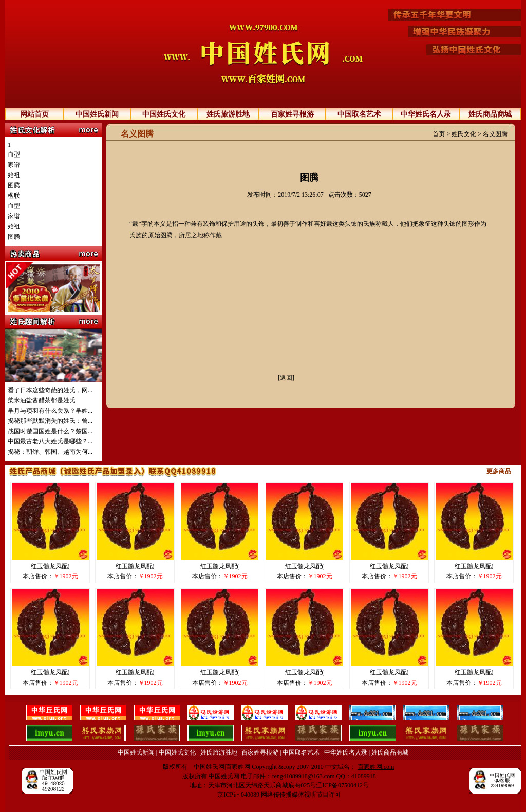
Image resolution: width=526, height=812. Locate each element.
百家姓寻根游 (292, 114)
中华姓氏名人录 (426, 114)
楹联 (14, 196)
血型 (14, 154)
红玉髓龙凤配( (50, 566)
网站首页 (34, 114)
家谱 (14, 165)
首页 (439, 134)
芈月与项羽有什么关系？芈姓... (50, 411)
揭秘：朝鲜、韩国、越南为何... (50, 452)
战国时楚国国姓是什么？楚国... (50, 431)
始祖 (14, 175)
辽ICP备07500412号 (342, 785)
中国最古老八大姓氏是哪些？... (50, 441)
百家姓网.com (376, 767)
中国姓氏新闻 (97, 114)
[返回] (286, 378)
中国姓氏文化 (164, 114)
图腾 (14, 185)
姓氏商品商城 (490, 114)
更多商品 (499, 471)
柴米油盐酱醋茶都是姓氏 (42, 400)
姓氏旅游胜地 (228, 114)
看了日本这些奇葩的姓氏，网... (50, 390)
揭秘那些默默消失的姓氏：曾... (50, 421)
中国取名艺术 (359, 114)
